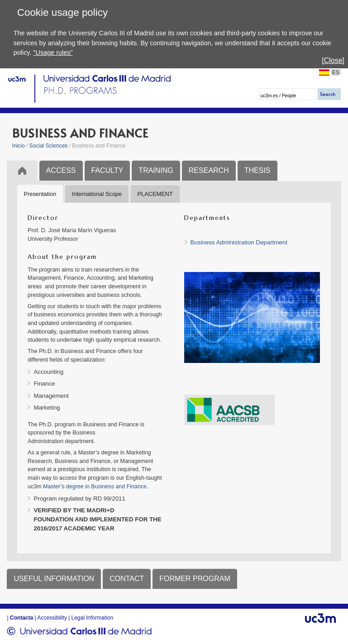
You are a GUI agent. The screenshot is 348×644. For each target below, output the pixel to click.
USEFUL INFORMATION (54, 579)
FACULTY (107, 170)
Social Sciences (49, 146)
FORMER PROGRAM (195, 579)
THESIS (257, 170)
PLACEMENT (155, 194)
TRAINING (156, 170)
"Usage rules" (53, 52)
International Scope (97, 194)
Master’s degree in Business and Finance (95, 487)
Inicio (19, 146)
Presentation (40, 194)
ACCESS (61, 170)
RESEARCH (209, 170)
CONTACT (127, 579)
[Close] (333, 60)
